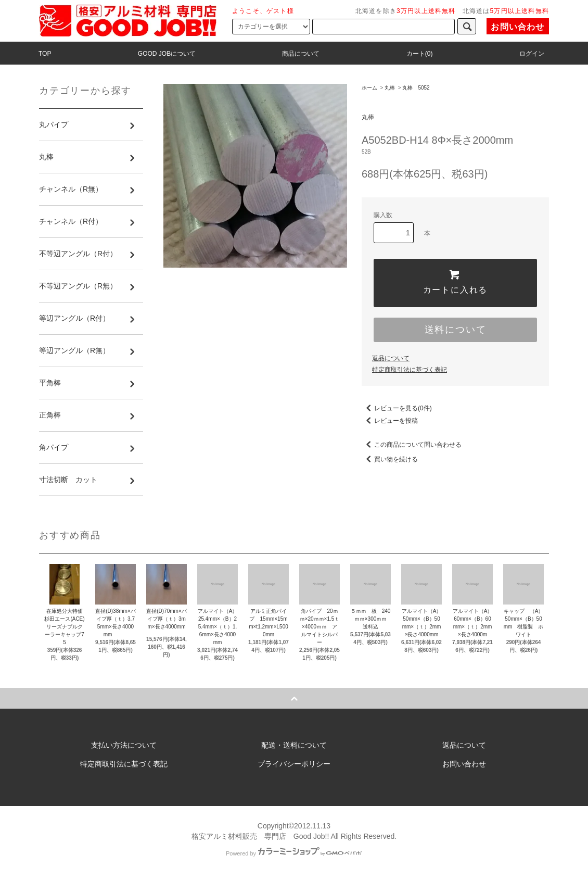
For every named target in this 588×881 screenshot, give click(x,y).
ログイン (532, 54)
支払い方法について (124, 745)
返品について (391, 358)
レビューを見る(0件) (397, 408)
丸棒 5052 (416, 88)
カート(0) (420, 54)
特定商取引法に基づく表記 (410, 370)
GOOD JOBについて (167, 54)
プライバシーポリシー (294, 764)
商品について (301, 54)
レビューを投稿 (390, 421)
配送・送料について (294, 745)
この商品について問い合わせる (412, 445)
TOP (45, 54)
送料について (456, 330)
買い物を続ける (390, 459)
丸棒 (390, 88)
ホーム (369, 88)
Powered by (294, 853)
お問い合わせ (517, 27)
